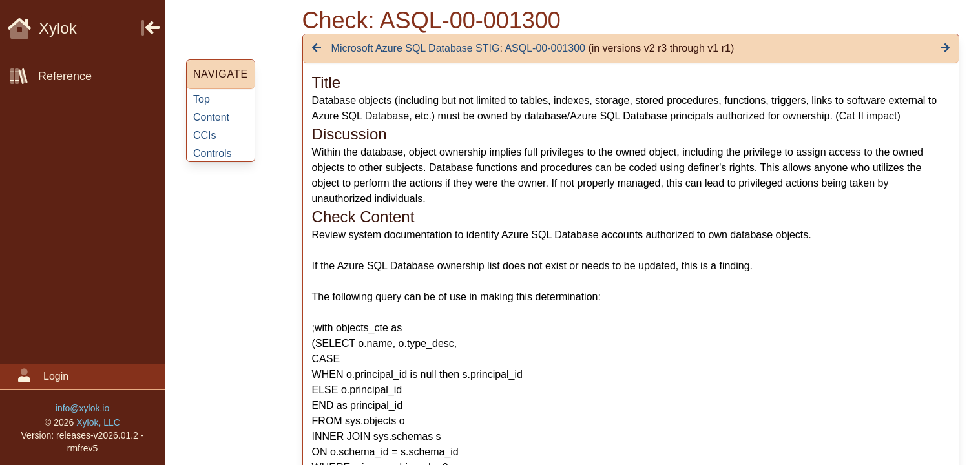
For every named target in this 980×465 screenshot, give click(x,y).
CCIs (205, 135)
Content (211, 117)
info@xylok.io (82, 408)
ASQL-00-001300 (545, 48)
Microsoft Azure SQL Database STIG (416, 48)
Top (202, 99)
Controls (213, 153)
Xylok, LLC (98, 422)
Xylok (42, 28)
